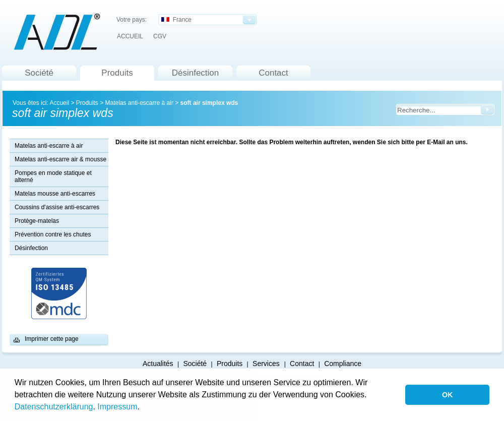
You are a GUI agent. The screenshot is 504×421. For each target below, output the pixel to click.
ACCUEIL (130, 36)
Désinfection (196, 73)
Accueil (59, 103)
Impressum (117, 407)
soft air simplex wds (209, 103)
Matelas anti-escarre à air (139, 103)
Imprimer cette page (52, 339)
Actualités (158, 364)
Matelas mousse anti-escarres (55, 194)
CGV (160, 36)
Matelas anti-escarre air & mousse (60, 159)
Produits (117, 73)
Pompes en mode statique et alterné (53, 176)
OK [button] (448, 395)
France (176, 20)
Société (39, 73)
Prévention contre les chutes (53, 234)
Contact (273, 73)
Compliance (343, 364)
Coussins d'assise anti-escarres (57, 207)
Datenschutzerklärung (54, 407)
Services (267, 364)
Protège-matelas (37, 221)
